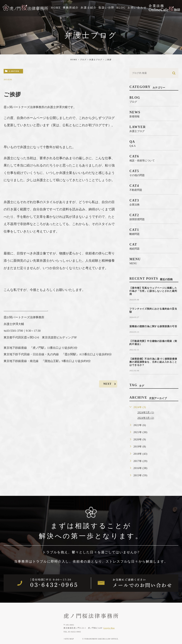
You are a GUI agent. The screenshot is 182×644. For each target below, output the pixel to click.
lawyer (14, 71)
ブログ (83, 60)
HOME (74, 60)
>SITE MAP (69, 639)
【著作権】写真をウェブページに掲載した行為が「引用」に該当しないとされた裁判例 (153, 291)
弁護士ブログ (96, 60)
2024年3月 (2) (146, 418)
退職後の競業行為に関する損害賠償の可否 (153, 326)
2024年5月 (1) (146, 412)
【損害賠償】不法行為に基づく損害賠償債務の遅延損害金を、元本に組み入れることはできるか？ (153, 362)
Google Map (109, 628)
